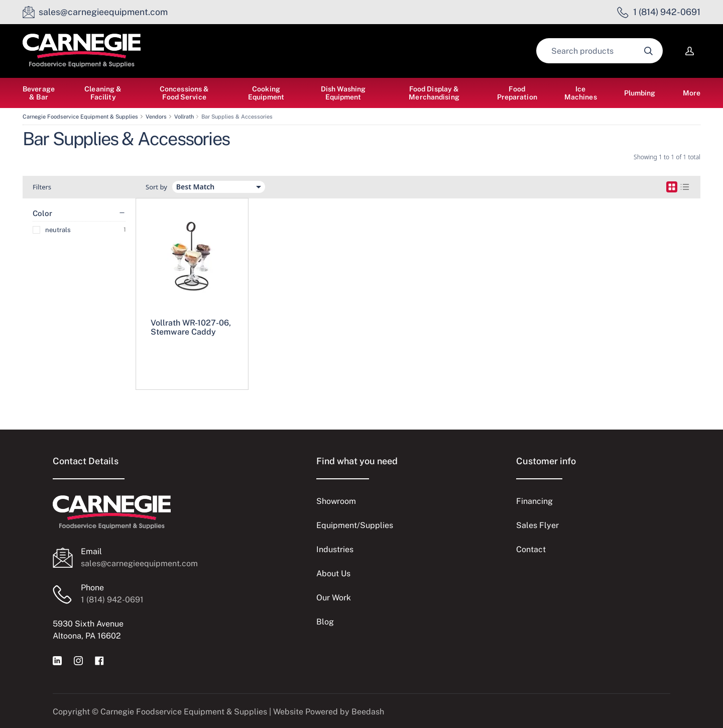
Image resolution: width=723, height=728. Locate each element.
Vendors (156, 117)
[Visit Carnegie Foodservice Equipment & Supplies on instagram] (78, 660)
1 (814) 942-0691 (112, 600)
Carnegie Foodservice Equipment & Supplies (80, 117)
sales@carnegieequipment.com (139, 563)
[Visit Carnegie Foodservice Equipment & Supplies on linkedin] (57, 660)
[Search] (599, 51)
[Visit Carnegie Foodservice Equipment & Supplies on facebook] (99, 660)
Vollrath (184, 117)
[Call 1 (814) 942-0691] (659, 12)
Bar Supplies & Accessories (237, 117)
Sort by (156, 187)
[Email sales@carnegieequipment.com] (95, 12)
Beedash (368, 712)
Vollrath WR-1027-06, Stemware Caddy (191, 328)
